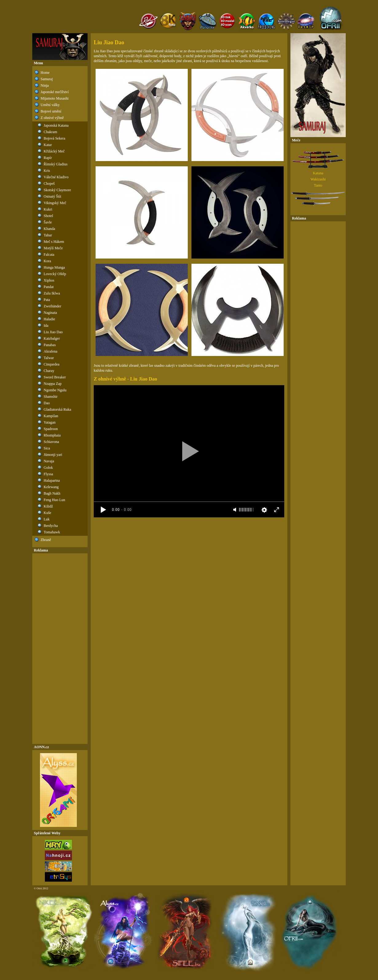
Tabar (48, 235)
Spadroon (51, 429)
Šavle (48, 222)
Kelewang (51, 487)
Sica (47, 448)
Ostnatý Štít (52, 196)
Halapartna (52, 480)
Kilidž (48, 506)
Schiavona (51, 442)
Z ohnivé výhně (52, 118)
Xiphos (49, 280)
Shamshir (51, 397)
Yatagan (50, 422)
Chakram (50, 132)
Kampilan (51, 416)
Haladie (49, 319)
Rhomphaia (52, 435)
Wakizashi (318, 179)
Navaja (49, 461)
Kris (47, 171)
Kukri (48, 209)
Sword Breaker (55, 377)
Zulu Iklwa (52, 293)
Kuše (47, 513)
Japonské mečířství (55, 92)
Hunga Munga (54, 267)
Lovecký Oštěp (55, 274)
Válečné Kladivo (56, 177)
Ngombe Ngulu (55, 390)
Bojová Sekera (54, 138)
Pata (47, 300)
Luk (47, 519)
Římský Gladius (56, 164)
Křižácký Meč (54, 151)
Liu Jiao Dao (53, 332)
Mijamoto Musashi (55, 98)
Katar (48, 145)
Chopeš (49, 184)
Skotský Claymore (57, 190)
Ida (46, 326)
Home (45, 73)
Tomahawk (52, 532)
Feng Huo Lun (54, 500)
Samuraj (47, 79)
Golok (48, 468)
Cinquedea (51, 364)
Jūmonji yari (53, 455)
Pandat (49, 287)
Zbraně (46, 540)
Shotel (48, 216)
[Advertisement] (60, 649)
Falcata (49, 255)
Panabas (50, 345)
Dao (47, 403)
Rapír (48, 158)
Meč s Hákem (54, 242)
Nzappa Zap (53, 384)
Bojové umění (51, 111)
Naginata (50, 313)
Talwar (49, 358)
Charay (49, 371)
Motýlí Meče (53, 248)
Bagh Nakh (52, 493)
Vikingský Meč (55, 203)
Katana (318, 173)
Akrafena (51, 351)
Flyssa (48, 474)
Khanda (49, 229)
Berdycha (51, 526)
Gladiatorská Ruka (57, 409)
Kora (47, 261)
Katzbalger (52, 338)
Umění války (50, 105)
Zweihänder (52, 306)
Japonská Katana (56, 125)
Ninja (45, 85)
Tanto (318, 185)
